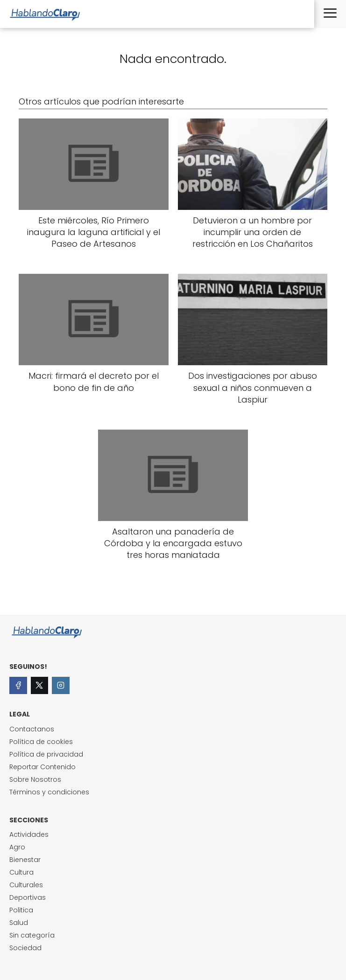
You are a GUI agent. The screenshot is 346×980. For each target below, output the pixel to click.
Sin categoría (32, 935)
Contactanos (32, 729)
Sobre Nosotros (35, 779)
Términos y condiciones (49, 792)
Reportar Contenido (42, 767)
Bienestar (25, 860)
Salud (19, 923)
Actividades (29, 834)
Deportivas (28, 897)
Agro (17, 847)
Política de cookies (41, 742)
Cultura (21, 872)
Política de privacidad (46, 754)
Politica (21, 910)
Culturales (26, 885)
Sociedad (25, 948)
